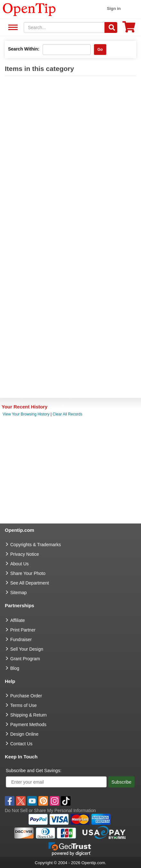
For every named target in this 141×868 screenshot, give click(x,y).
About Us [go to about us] (20, 564)
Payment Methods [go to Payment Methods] (28, 725)
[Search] (111, 27)
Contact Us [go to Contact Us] (21, 744)
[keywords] (64, 27)
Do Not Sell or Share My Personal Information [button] (50, 810)
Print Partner (23, 630)
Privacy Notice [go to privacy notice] (25, 554)
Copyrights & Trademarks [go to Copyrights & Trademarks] (36, 545)
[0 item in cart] (129, 29)
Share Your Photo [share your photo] (28, 573)
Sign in (114, 8)
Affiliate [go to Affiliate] (18, 620)
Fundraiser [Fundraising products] (21, 639)
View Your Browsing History (26, 414)
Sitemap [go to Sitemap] (18, 593)
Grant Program (25, 659)
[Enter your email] (56, 782)
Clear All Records (67, 414)
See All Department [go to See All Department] (30, 583)
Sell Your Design (27, 649)
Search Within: (24, 49)
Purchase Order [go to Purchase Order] (26, 696)
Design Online (24, 734)
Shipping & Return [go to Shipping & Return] (29, 715)
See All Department (12, 28)
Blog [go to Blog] (15, 668)
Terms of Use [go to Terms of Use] (23, 705)
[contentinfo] (29, 9)
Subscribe (121, 782)
